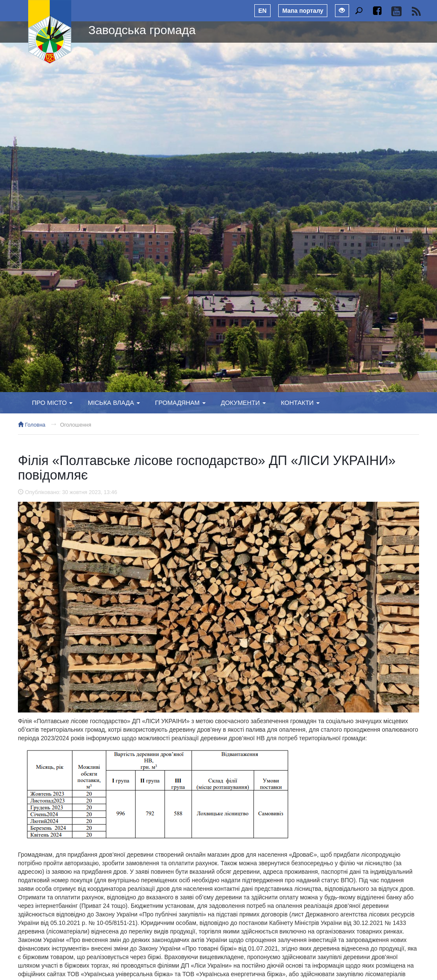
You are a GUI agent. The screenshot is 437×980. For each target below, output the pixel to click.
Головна (32, 425)
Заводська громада (142, 30)
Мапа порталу (303, 11)
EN (262, 11)
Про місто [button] (52, 403)
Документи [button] (243, 403)
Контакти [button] (300, 403)
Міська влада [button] (114, 403)
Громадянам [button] (180, 403)
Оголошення (76, 425)
